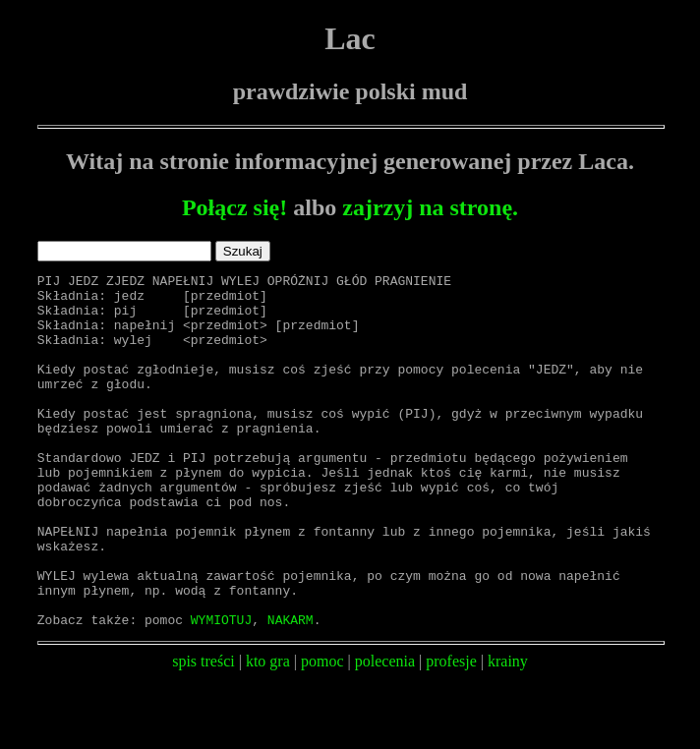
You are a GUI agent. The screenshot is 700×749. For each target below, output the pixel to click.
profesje (451, 732)
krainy (508, 732)
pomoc (322, 732)
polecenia (385, 732)
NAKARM (291, 690)
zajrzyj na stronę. (430, 207)
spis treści (204, 732)
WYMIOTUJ (221, 690)
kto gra (268, 732)
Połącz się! (234, 207)
